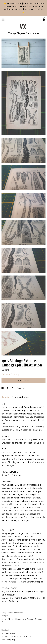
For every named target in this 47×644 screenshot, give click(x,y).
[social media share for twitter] (8, 388)
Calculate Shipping (10, 374)
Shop (4, 619)
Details (5, 397)
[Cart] (44, 20)
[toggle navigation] (3, 19)
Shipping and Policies (24, 619)
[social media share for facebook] (3, 388)
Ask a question (23, 388)
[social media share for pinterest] (13, 388)
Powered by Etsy (8, 640)
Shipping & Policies (20, 397)
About (11, 619)
